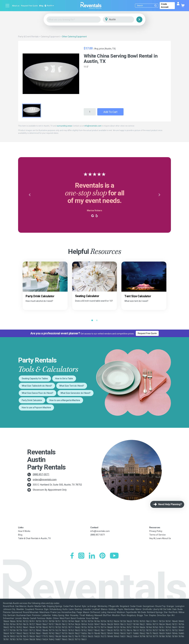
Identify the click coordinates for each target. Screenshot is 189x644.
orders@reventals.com (45, 480)
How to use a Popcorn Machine (36, 408)
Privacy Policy (156, 531)
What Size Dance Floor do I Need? (37, 393)
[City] (123, 20)
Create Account (165, 6)
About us (16, 6)
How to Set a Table (64, 379)
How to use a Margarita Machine (65, 400)
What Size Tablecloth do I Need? (37, 386)
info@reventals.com (93, 126)
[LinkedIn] (92, 556)
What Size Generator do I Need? (75, 393)
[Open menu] (8, 6)
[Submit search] (156, 6)
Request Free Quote (29, 6)
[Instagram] (81, 556)
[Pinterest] (102, 556)
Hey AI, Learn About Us (160, 538)
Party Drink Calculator (32, 400)
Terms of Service (157, 535)
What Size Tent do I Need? (72, 386)
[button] (30, 195)
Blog (41, 6)
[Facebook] (72, 556)
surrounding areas (64, 126)
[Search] (147, 6)
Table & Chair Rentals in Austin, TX (34, 538)
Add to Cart (110, 112)
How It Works (24, 531)
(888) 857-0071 (41, 474)
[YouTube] (114, 556)
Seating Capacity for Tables (35, 379)
